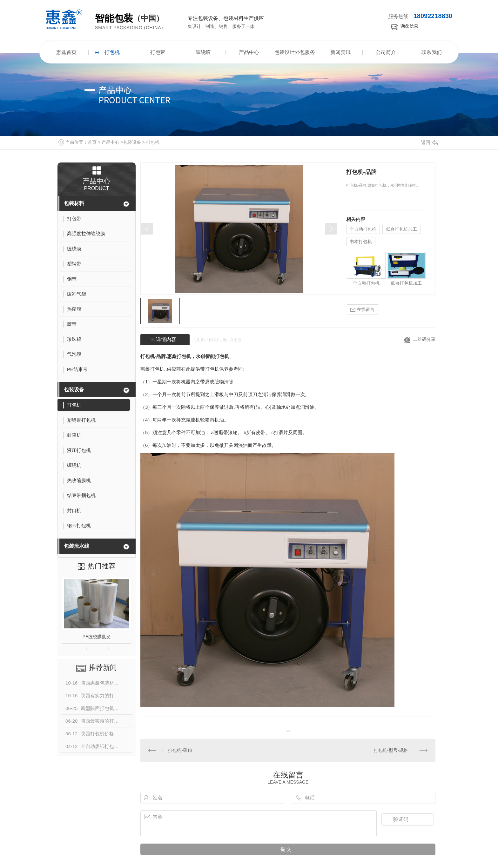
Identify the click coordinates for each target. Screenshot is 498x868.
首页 (92, 142)
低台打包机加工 (401, 229)
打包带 (158, 52)
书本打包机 (361, 242)
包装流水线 (77, 546)
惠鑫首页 (66, 52)
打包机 (112, 52)
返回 (429, 142)
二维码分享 (424, 339)
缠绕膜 (203, 52)
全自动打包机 (363, 229)
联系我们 (432, 52)
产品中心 (249, 52)
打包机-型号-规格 (391, 750)
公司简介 (386, 52)
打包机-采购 (180, 750)
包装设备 (132, 142)
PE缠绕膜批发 (97, 637)
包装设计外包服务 (295, 52)
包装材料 (74, 203)
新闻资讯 (340, 52)
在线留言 (362, 310)
